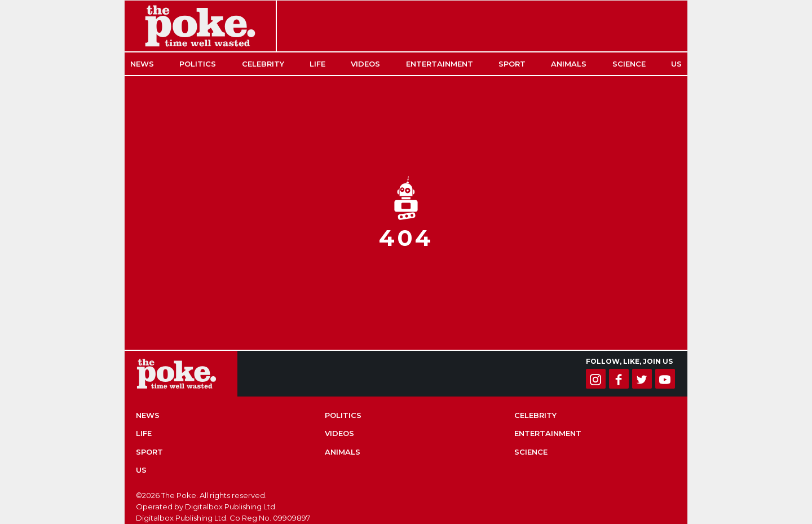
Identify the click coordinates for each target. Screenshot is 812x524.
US (676, 64)
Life (317, 64)
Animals (569, 64)
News (142, 64)
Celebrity (263, 64)
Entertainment (440, 64)
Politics (198, 64)
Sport (512, 64)
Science (629, 64)
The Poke (200, 26)
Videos (365, 64)
